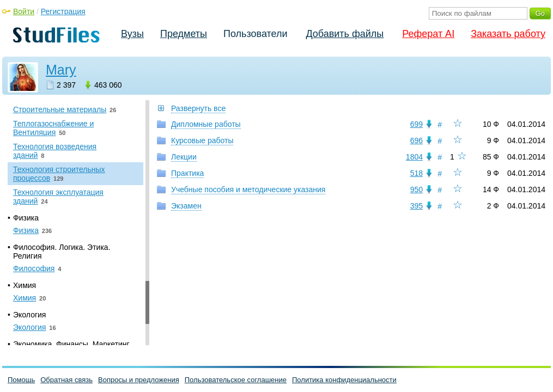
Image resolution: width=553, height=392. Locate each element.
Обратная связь (66, 380)
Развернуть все (198, 108)
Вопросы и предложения (139, 380)
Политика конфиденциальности (344, 380)
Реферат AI (428, 34)
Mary (61, 70)
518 (417, 173)
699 (417, 124)
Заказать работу (508, 34)
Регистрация (63, 11)
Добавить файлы (345, 34)
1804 (414, 157)
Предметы (184, 34)
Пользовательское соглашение (236, 380)
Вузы (132, 34)
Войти (24, 11)
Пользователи (255, 34)
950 (417, 189)
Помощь (21, 380)
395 (417, 206)
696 (417, 140)
